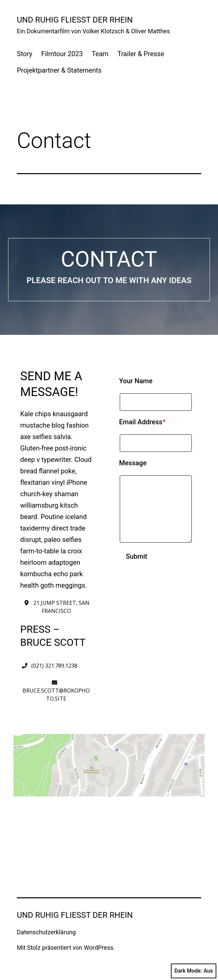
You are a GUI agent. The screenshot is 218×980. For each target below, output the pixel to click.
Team (100, 54)
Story (25, 54)
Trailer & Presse (141, 54)
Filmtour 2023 (62, 54)
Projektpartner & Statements (59, 70)
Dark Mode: (194, 971)
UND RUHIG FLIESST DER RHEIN (75, 20)
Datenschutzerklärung (46, 932)
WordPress (98, 948)
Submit (137, 556)
